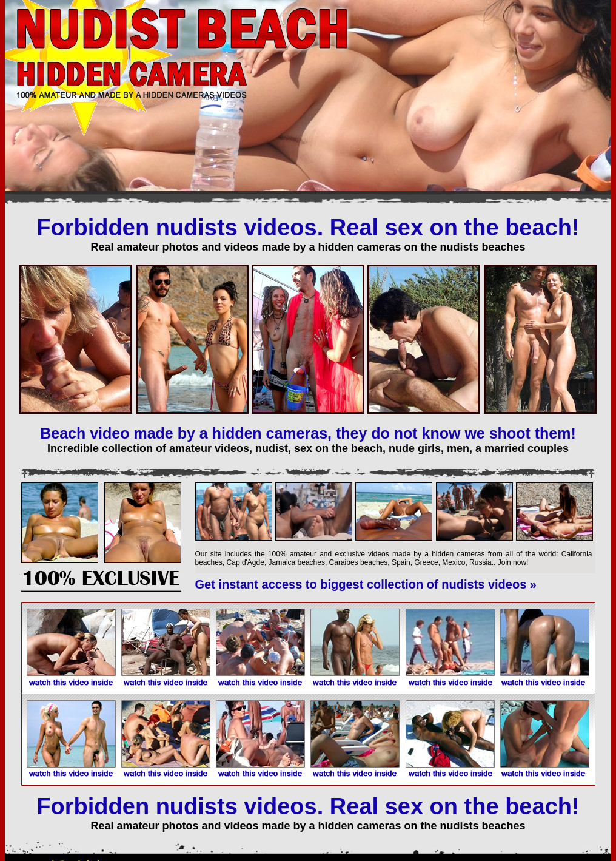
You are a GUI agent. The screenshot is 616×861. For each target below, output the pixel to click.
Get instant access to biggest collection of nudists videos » (366, 584)
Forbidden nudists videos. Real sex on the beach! (308, 228)
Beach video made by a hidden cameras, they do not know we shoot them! (308, 433)
